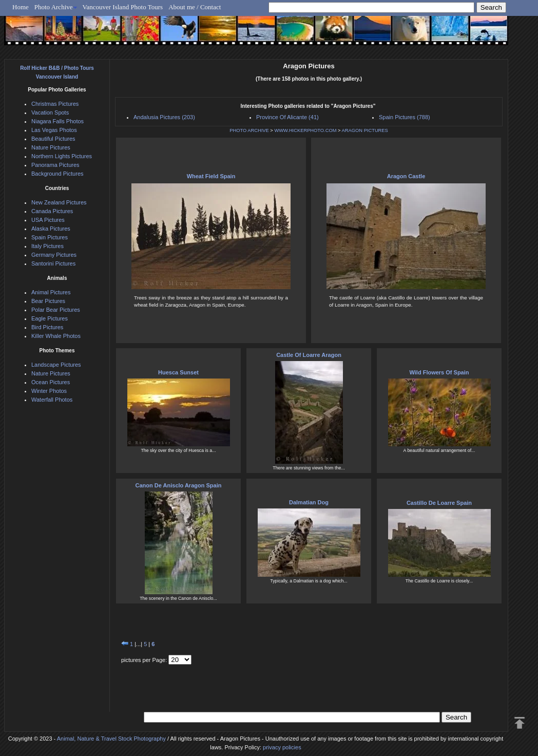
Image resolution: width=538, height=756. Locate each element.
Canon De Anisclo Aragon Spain (179, 485)
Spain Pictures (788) (405, 117)
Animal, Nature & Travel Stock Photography (111, 739)
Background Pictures (57, 174)
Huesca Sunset (178, 372)
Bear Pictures (48, 301)
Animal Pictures (51, 292)
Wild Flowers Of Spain (439, 372)
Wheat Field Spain (211, 176)
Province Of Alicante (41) (287, 117)
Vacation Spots (50, 112)
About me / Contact (195, 7)
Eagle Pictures (50, 318)
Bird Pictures (47, 327)
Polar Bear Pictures (56, 310)
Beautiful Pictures (53, 139)
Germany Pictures (54, 255)
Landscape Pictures (56, 365)
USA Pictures (48, 220)
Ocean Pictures (51, 382)
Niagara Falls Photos (57, 121)
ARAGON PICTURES (365, 130)
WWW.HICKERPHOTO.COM (305, 130)
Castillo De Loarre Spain (439, 503)
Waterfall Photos (52, 400)
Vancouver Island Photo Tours (123, 7)
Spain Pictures (50, 237)
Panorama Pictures (55, 165)
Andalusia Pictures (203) (164, 117)
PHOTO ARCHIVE (249, 130)
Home (21, 7)
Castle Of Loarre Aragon (309, 355)
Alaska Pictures (51, 229)
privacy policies (282, 747)
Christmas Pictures (55, 104)
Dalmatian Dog (309, 502)
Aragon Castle (406, 176)
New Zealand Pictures (59, 202)
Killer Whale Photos (56, 336)
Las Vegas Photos (54, 130)
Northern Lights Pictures (62, 156)
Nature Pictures (51, 147)
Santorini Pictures (53, 263)
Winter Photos (49, 391)
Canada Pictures (52, 211)
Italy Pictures (47, 246)
